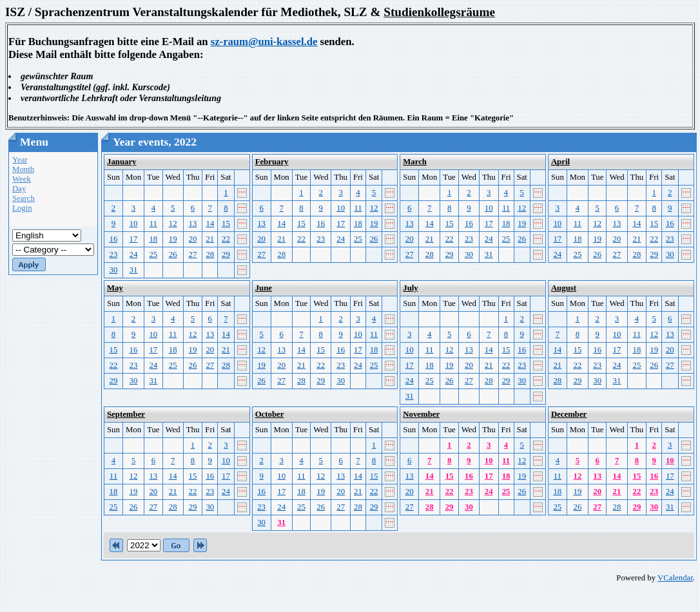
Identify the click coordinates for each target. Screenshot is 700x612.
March (415, 162)
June (264, 288)
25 (153, 254)
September (126, 414)
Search (24, 198)
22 (226, 239)
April (560, 162)
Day (19, 189)
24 (134, 254)
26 (173, 254)
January (122, 162)
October (270, 414)
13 (193, 224)
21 (210, 239)
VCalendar (675, 578)
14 (210, 224)
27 (193, 254)
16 (114, 239)
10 (134, 224)
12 (173, 224)
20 (193, 239)
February (272, 162)
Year (20, 160)
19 (173, 239)
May (115, 288)
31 (134, 270)
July (410, 288)
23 (114, 254)
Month (23, 169)
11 (153, 224)
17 (134, 239)
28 (210, 254)
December (569, 414)
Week (22, 179)
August (564, 288)
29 (226, 254)
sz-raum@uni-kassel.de (264, 42)
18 (153, 239)
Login (22, 208)
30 (114, 270)
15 (226, 224)
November (421, 414)
